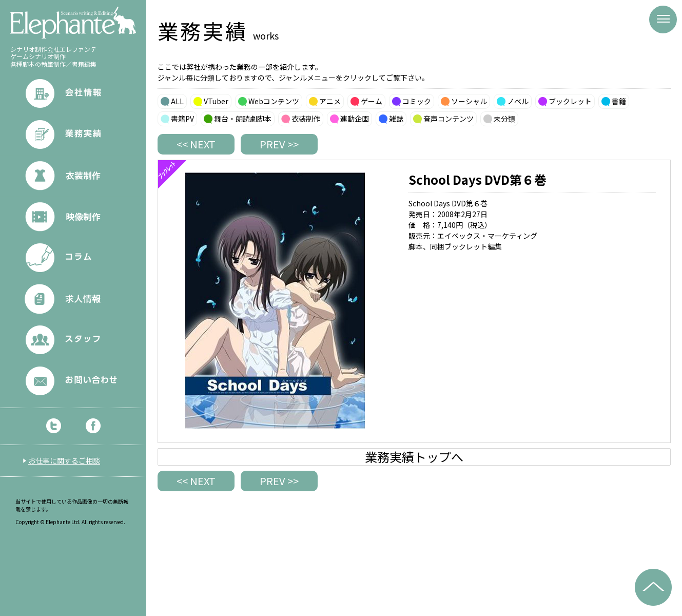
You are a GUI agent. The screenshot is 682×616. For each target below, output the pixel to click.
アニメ (330, 101)
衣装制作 (306, 119)
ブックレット (570, 101)
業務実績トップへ (414, 457)
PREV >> (279, 144)
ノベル (518, 101)
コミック (417, 101)
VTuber (216, 101)
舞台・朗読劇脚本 (243, 119)
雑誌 (396, 119)
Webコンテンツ (274, 101)
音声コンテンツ (449, 119)
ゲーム (372, 101)
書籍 (619, 101)
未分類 (504, 119)
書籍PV (182, 119)
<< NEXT (196, 144)
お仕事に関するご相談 (64, 460)
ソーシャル (469, 101)
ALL (177, 101)
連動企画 (355, 119)
